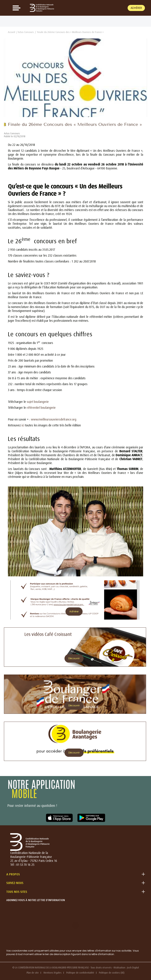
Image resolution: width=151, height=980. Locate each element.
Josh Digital (133, 968)
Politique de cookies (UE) (112, 973)
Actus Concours (26, 32)
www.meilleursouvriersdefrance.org (54, 419)
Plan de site (33, 973)
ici (23, 425)
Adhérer (136, 8)
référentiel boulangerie (41, 408)
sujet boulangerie (38, 402)
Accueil (12, 32)
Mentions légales (52, 973)
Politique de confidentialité (80, 973)
